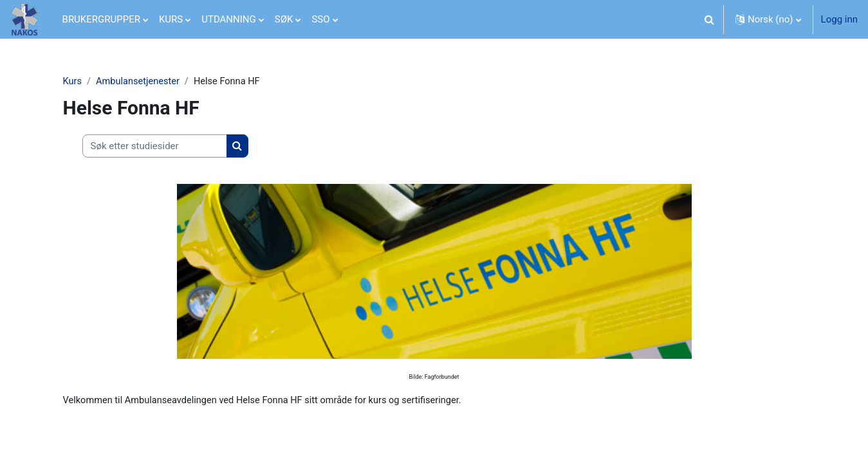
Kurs (73, 82)
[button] (710, 19)
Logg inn (839, 19)
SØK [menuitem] (284, 19)
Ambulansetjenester (140, 82)
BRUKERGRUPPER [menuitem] (101, 19)
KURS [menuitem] (171, 19)
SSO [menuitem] (320, 19)
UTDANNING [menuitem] (229, 19)
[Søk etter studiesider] (155, 147)
